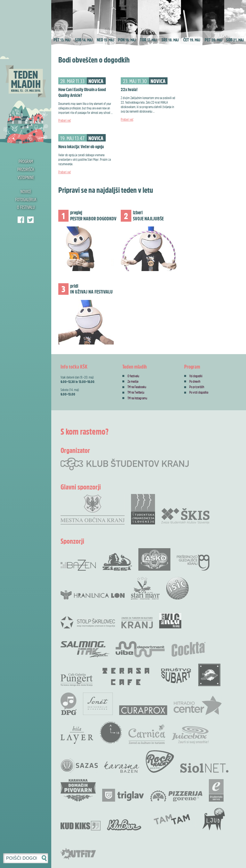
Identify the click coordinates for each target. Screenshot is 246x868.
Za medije (133, 381)
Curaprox (143, 710)
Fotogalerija (26, 199)
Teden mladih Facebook (21, 220)
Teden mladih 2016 (26, 72)
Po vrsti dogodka (199, 392)
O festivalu (26, 207)
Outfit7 (78, 854)
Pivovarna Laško (154, 559)
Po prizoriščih (197, 387)
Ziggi (117, 562)
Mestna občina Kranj (93, 509)
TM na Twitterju (136, 392)
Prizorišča (26, 169)
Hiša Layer (77, 735)
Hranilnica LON (93, 595)
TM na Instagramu (137, 398)
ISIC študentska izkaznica (177, 588)
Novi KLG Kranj (170, 620)
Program (26, 161)
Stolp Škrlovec (88, 622)
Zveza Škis (185, 516)
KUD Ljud (214, 819)
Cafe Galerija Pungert (77, 680)
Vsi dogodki (196, 376)
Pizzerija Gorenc (176, 796)
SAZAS (79, 766)
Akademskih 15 (111, 733)
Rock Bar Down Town (209, 675)
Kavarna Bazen (122, 767)
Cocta (188, 649)
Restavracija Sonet (98, 704)
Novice (26, 191)
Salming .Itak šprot (85, 649)
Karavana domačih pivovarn (78, 790)
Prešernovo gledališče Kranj (193, 563)
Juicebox (190, 735)
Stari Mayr (145, 588)
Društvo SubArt (176, 675)
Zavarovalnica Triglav (123, 795)
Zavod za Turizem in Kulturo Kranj (137, 623)
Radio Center (198, 705)
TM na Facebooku (137, 387)
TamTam (172, 819)
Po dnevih (195, 381)
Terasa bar (126, 677)
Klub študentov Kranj (30, 220)
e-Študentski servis (216, 790)
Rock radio (160, 762)
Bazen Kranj (78, 565)
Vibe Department (140, 649)
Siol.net (204, 768)
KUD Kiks (81, 826)
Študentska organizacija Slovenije (143, 509)
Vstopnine (26, 177)
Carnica (147, 734)
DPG (69, 704)
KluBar (124, 825)
